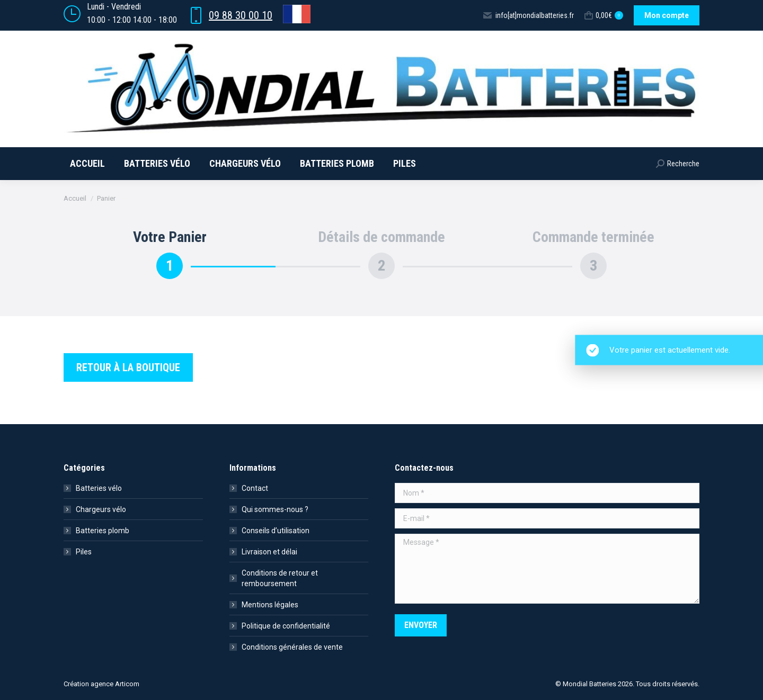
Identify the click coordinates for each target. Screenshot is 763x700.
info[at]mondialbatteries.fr (528, 15)
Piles (84, 552)
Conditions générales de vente (292, 647)
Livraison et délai (269, 552)
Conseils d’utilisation (276, 531)
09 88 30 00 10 (241, 15)
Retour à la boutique (128, 367)
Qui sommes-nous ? (275, 509)
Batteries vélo (99, 488)
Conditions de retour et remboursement (280, 578)
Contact (255, 488)
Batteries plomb (103, 531)
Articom (127, 684)
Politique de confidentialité (286, 626)
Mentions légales (270, 605)
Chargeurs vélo (101, 509)
